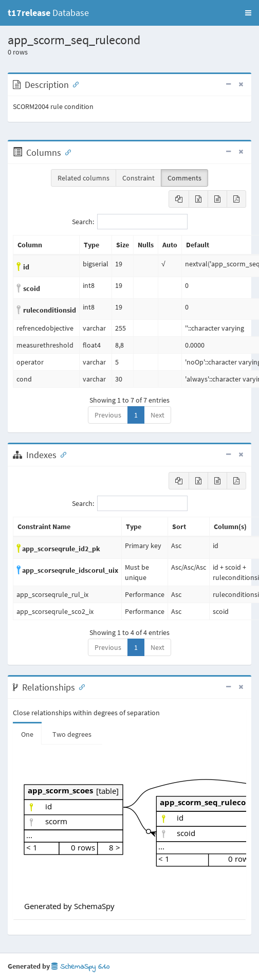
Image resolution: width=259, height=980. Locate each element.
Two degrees (72, 734)
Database (48, 13)
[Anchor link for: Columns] (66, 152)
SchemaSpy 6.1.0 (80, 967)
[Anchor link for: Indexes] (61, 454)
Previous (108, 415)
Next (158, 415)
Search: (130, 222)
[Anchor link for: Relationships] (80, 686)
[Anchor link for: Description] (73, 84)
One (27, 734)
